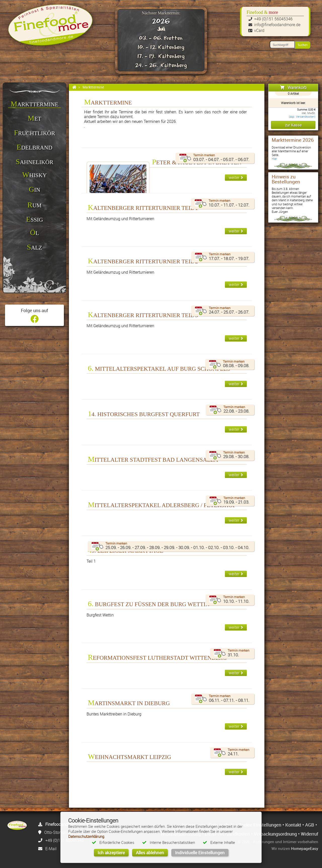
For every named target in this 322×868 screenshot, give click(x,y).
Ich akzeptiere (111, 853)
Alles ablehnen (150, 853)
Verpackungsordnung (275, 834)
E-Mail (51, 849)
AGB (310, 825)
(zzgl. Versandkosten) (302, 117)
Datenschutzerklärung (86, 836)
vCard (259, 30)
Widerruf (310, 834)
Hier (274, 159)
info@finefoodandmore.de (277, 25)
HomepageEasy (305, 848)
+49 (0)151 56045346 (273, 19)
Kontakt (293, 825)
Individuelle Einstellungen (200, 853)
